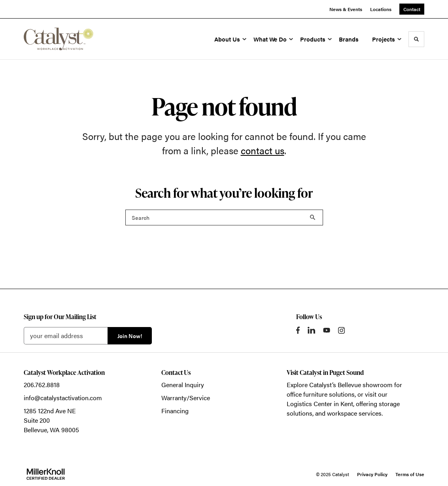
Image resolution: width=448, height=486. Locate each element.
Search (313, 217)
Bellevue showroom (365, 385)
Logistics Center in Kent (320, 404)
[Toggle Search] (416, 39)
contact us (263, 150)
